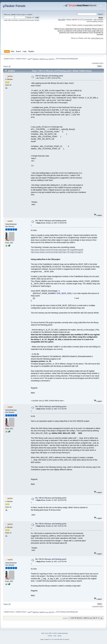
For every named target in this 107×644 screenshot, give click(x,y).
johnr (10, 76)
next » (101, 63)
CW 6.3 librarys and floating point (49, 76)
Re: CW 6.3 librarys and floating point (51, 221)
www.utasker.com (97, 38)
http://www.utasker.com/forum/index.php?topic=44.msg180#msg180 (57, 250)
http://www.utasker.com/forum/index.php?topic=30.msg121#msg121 (57, 252)
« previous (95, 63)
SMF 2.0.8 (44, 633)
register (30, 14)
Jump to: (65, 618)
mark (10, 221)
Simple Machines (63, 633)
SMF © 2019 (53, 633)
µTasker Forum (14, 6)
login (23, 14)
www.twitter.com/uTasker (93, 25)
